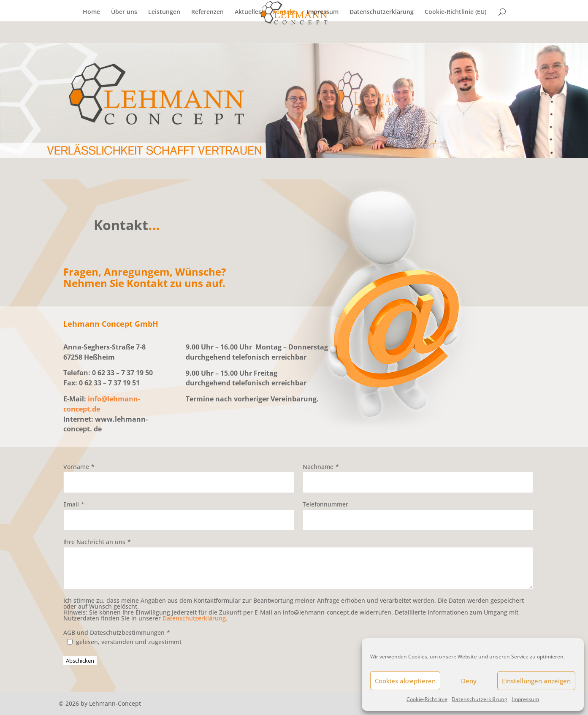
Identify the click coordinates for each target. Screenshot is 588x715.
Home (91, 12)
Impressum (525, 699)
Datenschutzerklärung (480, 699)
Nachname (318, 467)
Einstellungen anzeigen (536, 681)
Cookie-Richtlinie (427, 699)
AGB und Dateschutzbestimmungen (114, 632)
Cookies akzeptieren (405, 681)
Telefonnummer (325, 504)
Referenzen (207, 12)
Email (71, 504)
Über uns (124, 12)
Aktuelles (248, 12)
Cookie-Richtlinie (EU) (455, 12)
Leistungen (164, 12)
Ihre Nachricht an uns (94, 542)
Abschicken (80, 661)
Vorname (76, 467)
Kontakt (284, 12)
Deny (469, 681)
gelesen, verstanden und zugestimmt (129, 642)
